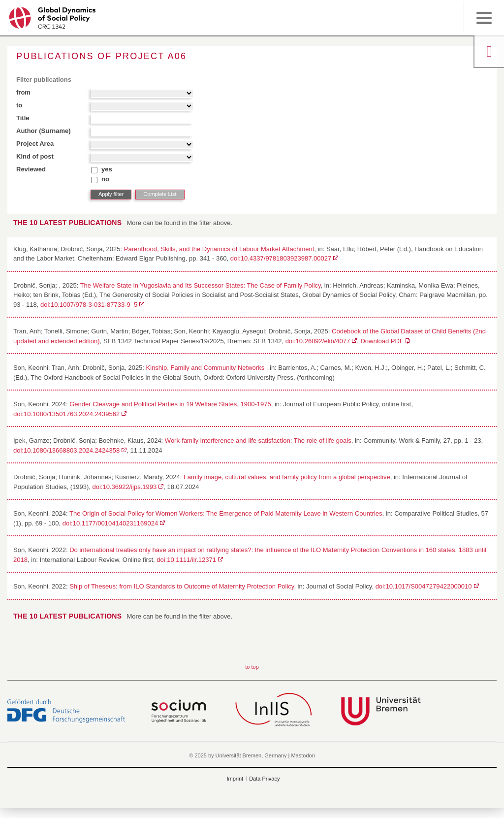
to (19, 105)
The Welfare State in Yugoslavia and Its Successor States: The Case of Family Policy (201, 285)
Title (23, 118)
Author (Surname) (44, 131)
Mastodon (303, 755)
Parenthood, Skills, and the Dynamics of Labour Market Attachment (219, 249)
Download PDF (382, 341)
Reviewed (31, 169)
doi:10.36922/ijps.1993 (124, 487)
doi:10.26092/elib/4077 (318, 341)
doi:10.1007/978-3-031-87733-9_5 (89, 305)
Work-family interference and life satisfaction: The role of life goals (258, 441)
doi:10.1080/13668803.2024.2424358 (66, 450)
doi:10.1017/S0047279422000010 (424, 586)
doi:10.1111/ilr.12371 (186, 560)
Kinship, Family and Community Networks (206, 368)
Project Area (35, 144)
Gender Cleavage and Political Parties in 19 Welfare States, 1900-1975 (170, 404)
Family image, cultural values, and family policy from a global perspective (287, 477)
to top (252, 667)
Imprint (235, 779)
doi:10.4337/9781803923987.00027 (281, 258)
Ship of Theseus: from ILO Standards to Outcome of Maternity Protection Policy (182, 586)
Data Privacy (264, 779)
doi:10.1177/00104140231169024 (110, 523)
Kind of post (35, 156)
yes (107, 169)
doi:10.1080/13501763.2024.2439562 (66, 414)
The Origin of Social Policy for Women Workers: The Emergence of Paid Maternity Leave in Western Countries (226, 513)
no (105, 179)
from (23, 92)
